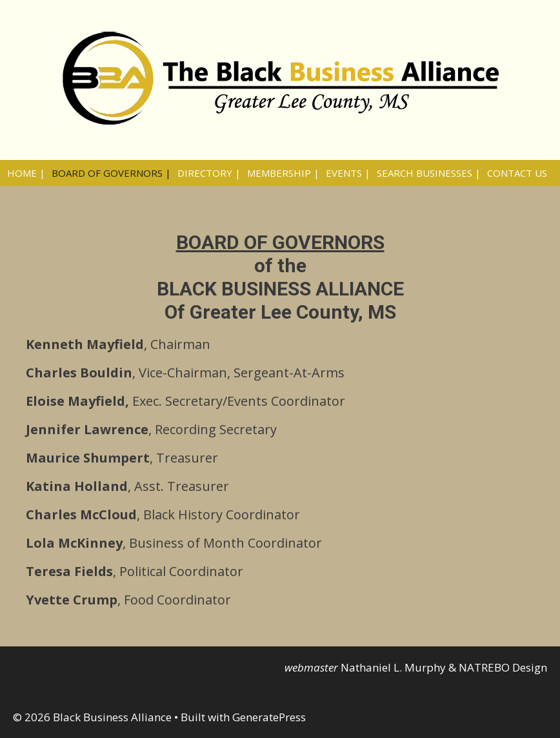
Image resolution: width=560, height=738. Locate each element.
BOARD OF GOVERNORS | (111, 173)
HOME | (26, 173)
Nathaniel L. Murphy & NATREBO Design (444, 667)
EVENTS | (348, 173)
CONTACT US (517, 173)
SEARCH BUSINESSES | (429, 173)
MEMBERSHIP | (283, 173)
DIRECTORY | (209, 173)
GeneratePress (269, 717)
